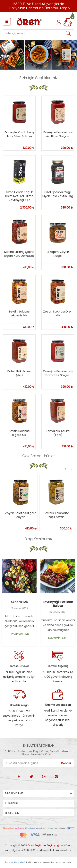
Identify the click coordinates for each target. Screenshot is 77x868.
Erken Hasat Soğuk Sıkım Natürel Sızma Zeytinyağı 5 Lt (19, 196)
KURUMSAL (12, 803)
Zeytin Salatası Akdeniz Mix (19, 313)
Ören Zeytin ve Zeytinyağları (45, 845)
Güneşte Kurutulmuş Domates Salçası (58, 373)
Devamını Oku (19, 634)
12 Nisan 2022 (19, 608)
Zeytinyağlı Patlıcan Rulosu (58, 604)
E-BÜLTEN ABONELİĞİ (39, 746)
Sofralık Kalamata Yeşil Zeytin (56, 515)
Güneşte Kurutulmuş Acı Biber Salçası (58, 134)
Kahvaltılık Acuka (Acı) (19, 373)
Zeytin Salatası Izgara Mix (19, 433)
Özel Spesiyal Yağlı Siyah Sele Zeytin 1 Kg (58, 194)
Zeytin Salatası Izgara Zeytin (21, 515)
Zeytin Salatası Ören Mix (58, 313)
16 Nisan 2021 (58, 612)
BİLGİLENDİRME (14, 793)
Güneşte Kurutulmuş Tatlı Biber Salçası (19, 134)
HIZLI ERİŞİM (12, 813)
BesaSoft (20, 862)
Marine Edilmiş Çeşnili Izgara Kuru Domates (19, 254)
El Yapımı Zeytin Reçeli (58, 254)
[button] (6, 55)
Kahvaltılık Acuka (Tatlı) (58, 433)
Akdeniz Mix (19, 602)
